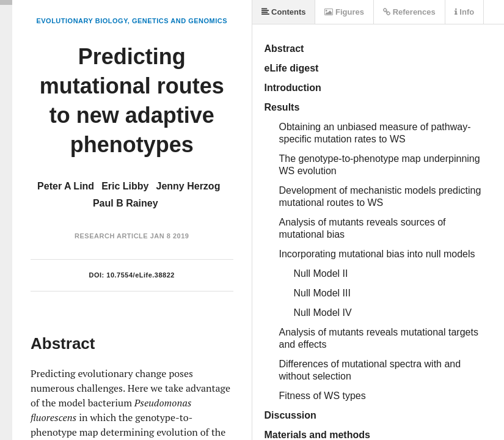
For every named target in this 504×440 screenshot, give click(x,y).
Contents (284, 12)
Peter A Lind (66, 186)
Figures (344, 12)
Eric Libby (125, 186)
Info (464, 12)
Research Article (111, 236)
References (409, 12)
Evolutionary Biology (82, 21)
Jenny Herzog (188, 186)
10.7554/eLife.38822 (141, 275)
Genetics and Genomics (180, 21)
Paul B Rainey (126, 203)
